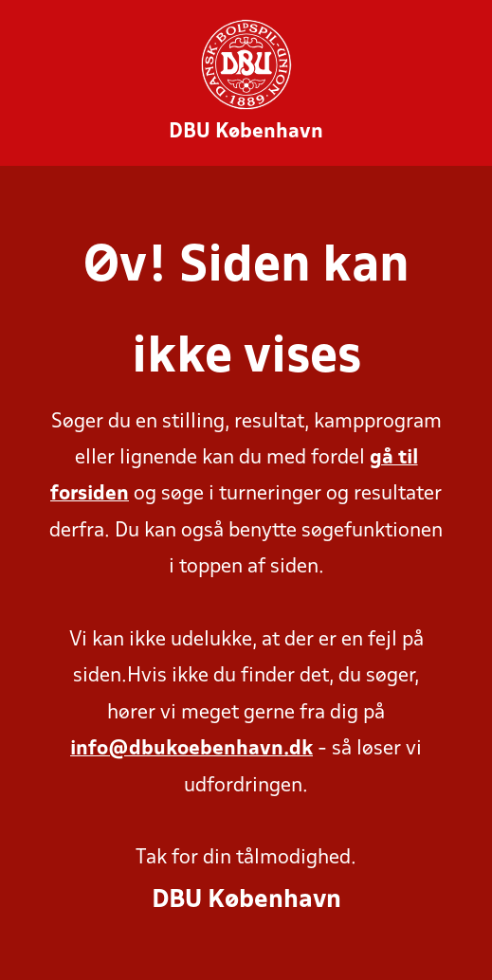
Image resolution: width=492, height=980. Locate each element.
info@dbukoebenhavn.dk (191, 749)
